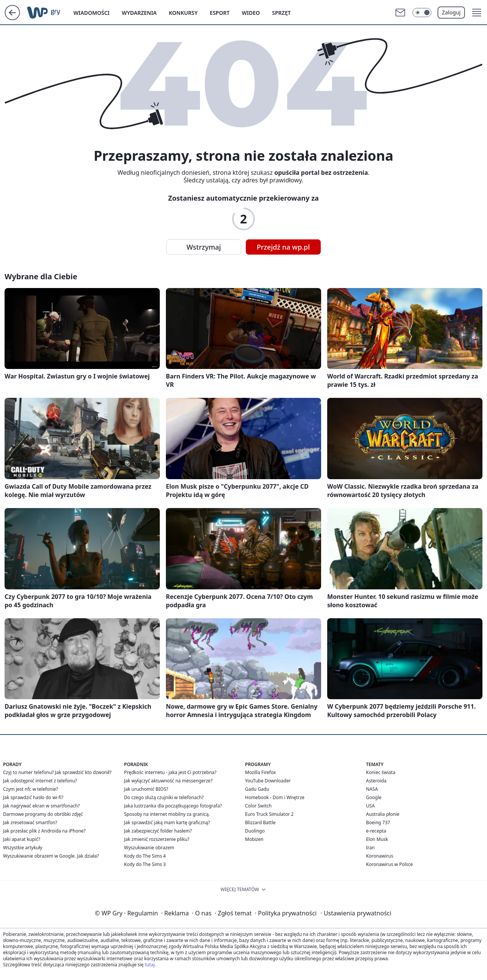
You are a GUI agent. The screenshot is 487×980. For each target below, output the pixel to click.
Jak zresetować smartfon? (30, 822)
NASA (372, 789)
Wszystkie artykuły (23, 848)
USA (370, 806)
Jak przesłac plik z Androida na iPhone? (44, 831)
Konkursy (183, 13)
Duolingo (255, 831)
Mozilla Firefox (260, 772)
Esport (220, 13)
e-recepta (376, 831)
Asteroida (376, 781)
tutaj (150, 965)
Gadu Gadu (257, 789)
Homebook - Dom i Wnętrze (275, 797)
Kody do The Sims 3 (145, 864)
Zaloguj (451, 12)
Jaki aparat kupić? (22, 839)
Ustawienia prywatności (356, 913)
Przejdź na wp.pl (283, 247)
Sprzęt (281, 13)
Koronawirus (380, 856)
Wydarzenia (139, 13)
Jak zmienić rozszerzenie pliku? (157, 839)
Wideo (251, 13)
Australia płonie (383, 814)
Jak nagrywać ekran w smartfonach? (41, 806)
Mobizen (254, 839)
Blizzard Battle (260, 822)
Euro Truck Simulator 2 (269, 814)
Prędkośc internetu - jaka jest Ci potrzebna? (170, 772)
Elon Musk (377, 839)
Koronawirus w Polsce (389, 864)
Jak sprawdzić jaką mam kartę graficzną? (167, 822)
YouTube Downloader (268, 781)
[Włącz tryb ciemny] (422, 13)
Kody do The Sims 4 (145, 856)
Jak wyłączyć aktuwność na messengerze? (168, 781)
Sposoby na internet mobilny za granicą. (167, 814)
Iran (370, 848)
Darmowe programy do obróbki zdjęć (43, 814)
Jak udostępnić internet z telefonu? (40, 781)
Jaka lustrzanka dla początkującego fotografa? (173, 806)
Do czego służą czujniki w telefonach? (164, 797)
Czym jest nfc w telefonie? (31, 789)
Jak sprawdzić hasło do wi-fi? (33, 797)
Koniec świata (381, 772)
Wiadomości (92, 13)
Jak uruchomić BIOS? (146, 789)
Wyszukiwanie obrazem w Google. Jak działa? (51, 856)
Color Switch (258, 806)
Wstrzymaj (204, 247)
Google (374, 797)
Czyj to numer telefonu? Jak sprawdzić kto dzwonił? (57, 772)
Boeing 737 (378, 822)
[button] (477, 13)
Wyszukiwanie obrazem (149, 848)
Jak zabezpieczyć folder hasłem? (158, 831)
